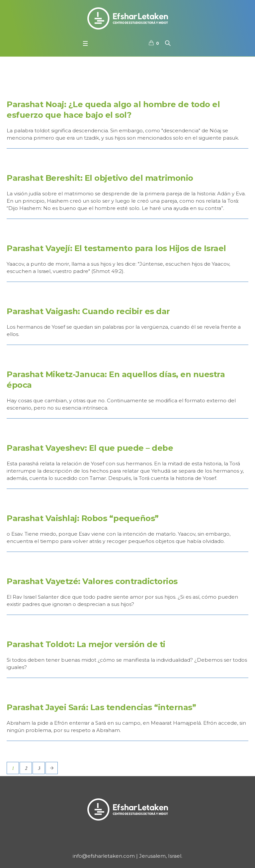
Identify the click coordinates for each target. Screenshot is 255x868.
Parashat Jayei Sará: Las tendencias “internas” (101, 707)
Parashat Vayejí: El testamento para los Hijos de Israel (116, 248)
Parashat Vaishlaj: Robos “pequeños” (83, 518)
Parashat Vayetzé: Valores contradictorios (92, 581)
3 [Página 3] (39, 768)
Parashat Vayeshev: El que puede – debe (90, 448)
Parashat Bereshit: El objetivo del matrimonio (100, 178)
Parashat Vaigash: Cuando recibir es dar (88, 311)
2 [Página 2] (26, 768)
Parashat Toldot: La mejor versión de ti (86, 644)
